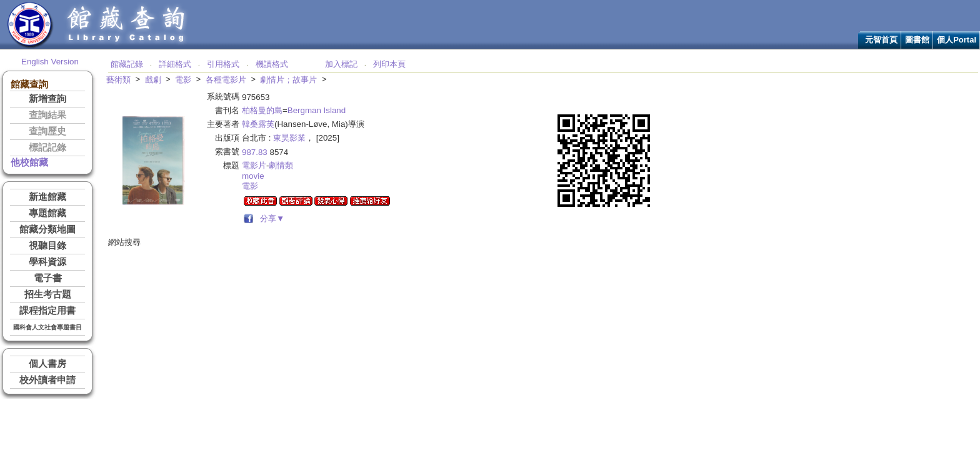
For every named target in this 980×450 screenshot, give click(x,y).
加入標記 (341, 64)
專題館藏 (47, 213)
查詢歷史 (47, 131)
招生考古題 (48, 294)
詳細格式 (175, 64)
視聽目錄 (47, 246)
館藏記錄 (127, 64)
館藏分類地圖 (47, 229)
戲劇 (153, 80)
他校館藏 (29, 162)
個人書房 (47, 364)
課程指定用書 (47, 311)
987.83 (255, 152)
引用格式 (223, 64)
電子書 (48, 278)
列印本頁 (389, 64)
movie (253, 176)
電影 (183, 80)
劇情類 (281, 165)
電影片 (254, 165)
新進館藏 (47, 197)
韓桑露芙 (258, 124)
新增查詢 (47, 99)
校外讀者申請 (47, 380)
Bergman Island (317, 110)
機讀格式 (272, 64)
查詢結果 (47, 115)
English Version (50, 62)
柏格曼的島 (262, 110)
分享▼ (270, 218)
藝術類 (118, 80)
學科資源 (47, 262)
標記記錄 (47, 147)
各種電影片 (226, 80)
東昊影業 (289, 138)
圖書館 (917, 40)
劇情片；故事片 (288, 80)
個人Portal (957, 40)
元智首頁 (881, 40)
